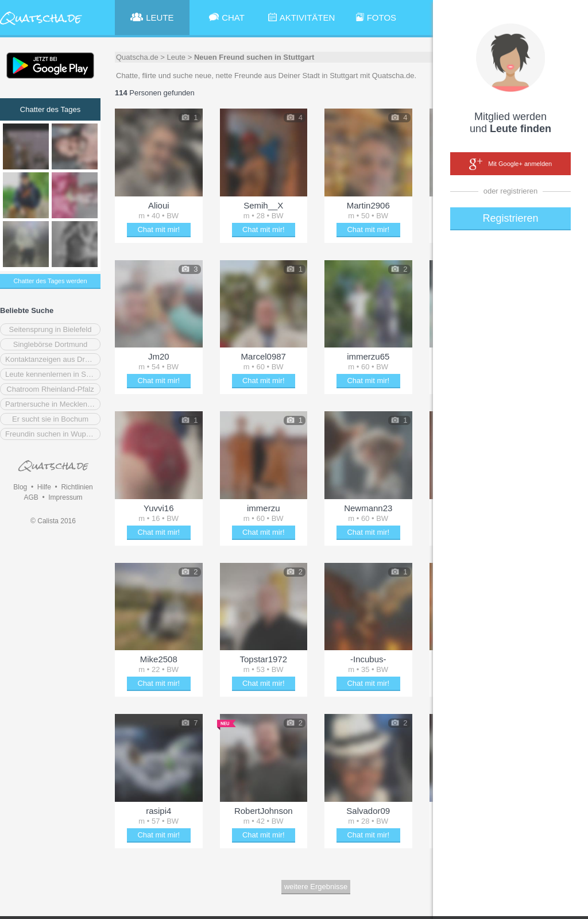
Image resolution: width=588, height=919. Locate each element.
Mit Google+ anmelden (510, 164)
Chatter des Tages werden (50, 281)
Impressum (65, 497)
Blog (20, 487)
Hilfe (44, 487)
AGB (31, 497)
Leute (177, 57)
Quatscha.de (137, 57)
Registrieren (510, 218)
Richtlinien (77, 487)
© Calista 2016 (53, 521)
